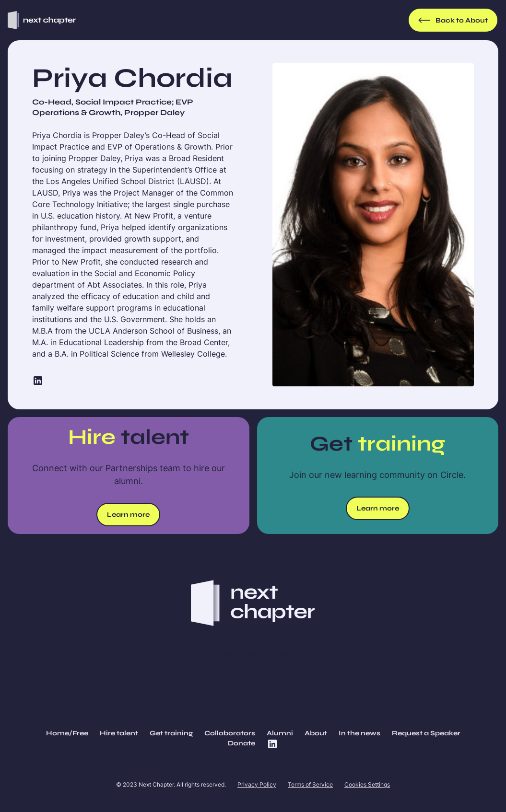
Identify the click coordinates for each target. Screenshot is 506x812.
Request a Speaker (426, 733)
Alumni (280, 733)
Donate (241, 743)
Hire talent (119, 733)
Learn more (128, 515)
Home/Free (67, 733)
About (316, 733)
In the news (359, 733)
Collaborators (230, 733)
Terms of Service (310, 784)
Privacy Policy (257, 784)
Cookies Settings (367, 784)
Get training (171, 733)
